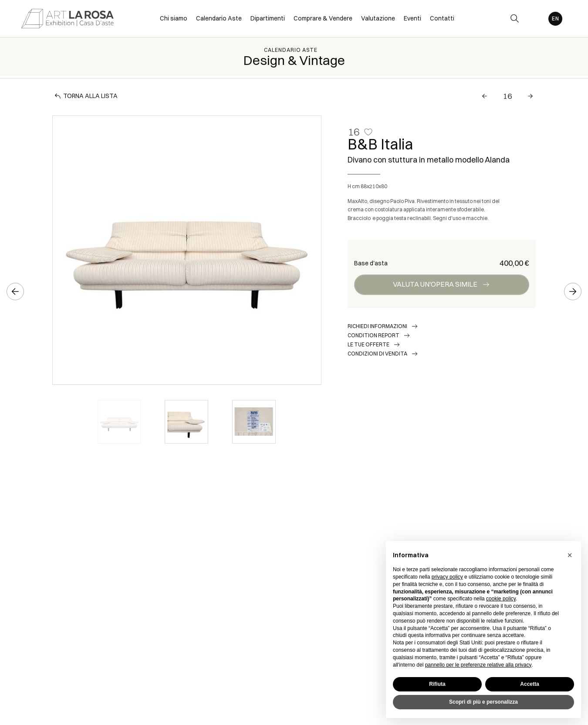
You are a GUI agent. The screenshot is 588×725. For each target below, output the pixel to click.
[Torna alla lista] (87, 96)
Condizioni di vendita (377, 354)
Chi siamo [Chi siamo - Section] (174, 18)
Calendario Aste (291, 50)
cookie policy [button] (501, 599)
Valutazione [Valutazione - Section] (378, 18)
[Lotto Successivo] (530, 96)
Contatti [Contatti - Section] (442, 18)
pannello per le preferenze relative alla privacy (478, 665)
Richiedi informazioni (377, 326)
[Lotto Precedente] (485, 96)
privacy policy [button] (447, 577)
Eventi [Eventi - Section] (412, 18)
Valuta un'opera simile (435, 284)
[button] (570, 555)
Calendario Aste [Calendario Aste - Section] (219, 18)
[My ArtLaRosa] (534, 19)
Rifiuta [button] (437, 684)
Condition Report (373, 335)
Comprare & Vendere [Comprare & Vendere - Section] (323, 18)
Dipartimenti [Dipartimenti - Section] (268, 18)
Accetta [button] (529, 684)
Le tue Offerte (368, 344)
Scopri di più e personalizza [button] (483, 702)
